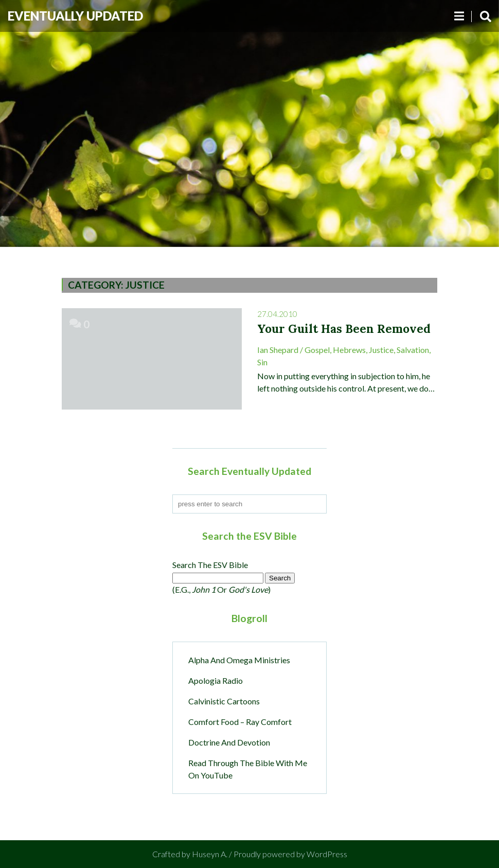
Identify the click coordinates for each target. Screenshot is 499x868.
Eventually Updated (75, 16)
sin (262, 362)
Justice (381, 350)
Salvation (413, 350)
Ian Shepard (278, 350)
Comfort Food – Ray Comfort (240, 722)
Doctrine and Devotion (229, 742)
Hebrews (349, 350)
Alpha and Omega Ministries (239, 660)
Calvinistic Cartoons (224, 701)
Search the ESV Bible (210, 565)
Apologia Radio (216, 680)
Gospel (317, 350)
